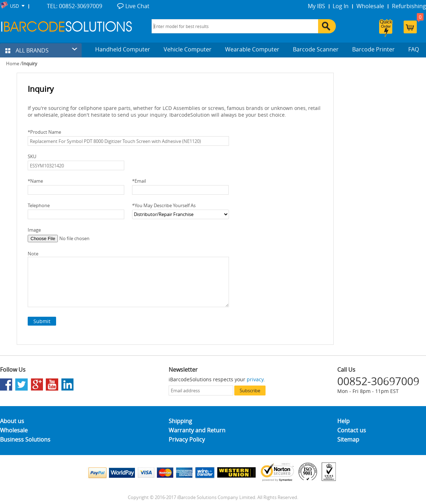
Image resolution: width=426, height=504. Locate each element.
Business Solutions (25, 439)
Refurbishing (409, 6)
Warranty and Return (197, 430)
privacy (255, 379)
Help (343, 421)
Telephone (39, 205)
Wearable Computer (252, 49)
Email (139, 181)
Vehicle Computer (188, 49)
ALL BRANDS (27, 50)
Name (35, 181)
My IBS (316, 6)
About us (12, 421)
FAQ (414, 49)
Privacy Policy (187, 439)
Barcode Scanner (316, 49)
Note (33, 254)
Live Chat (137, 6)
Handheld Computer (123, 49)
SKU (32, 156)
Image (34, 230)
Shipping (180, 421)
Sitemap (348, 439)
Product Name (44, 132)
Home (13, 63)
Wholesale (370, 6)
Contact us (352, 430)
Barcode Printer (373, 49)
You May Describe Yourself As (164, 205)
